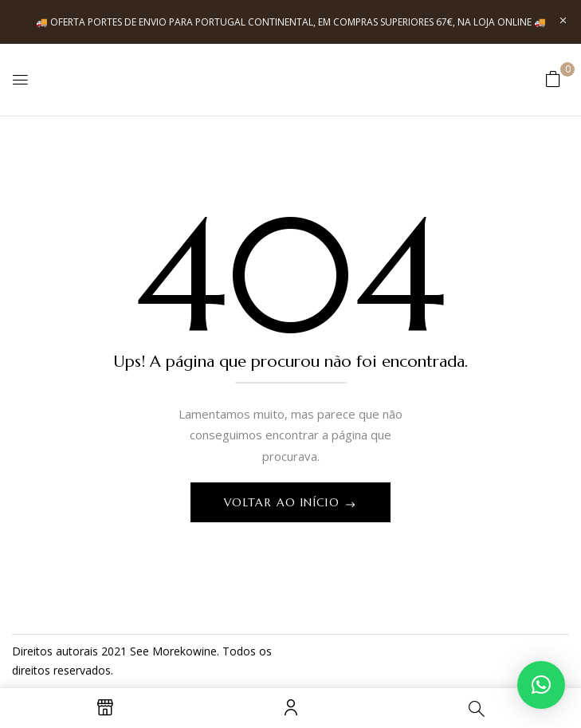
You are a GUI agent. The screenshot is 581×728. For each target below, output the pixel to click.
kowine (198, 651)
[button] (553, 79)
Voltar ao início (284, 502)
